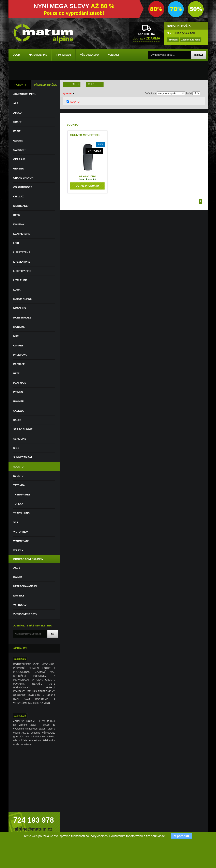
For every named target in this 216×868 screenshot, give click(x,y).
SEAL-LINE (20, 439)
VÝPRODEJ (20, 605)
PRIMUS (18, 392)
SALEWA (19, 411)
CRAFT (18, 122)
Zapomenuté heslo (191, 40)
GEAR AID (19, 159)
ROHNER (19, 402)
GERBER (19, 169)
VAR (16, 523)
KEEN (17, 215)
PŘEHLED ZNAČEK (45, 85)
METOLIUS (20, 308)
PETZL (17, 374)
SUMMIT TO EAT (23, 457)
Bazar (18, 577)
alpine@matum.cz (34, 829)
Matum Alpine (38, 55)
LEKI (16, 243)
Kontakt (113, 55)
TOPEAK (18, 504)
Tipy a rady (64, 55)
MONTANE (19, 327)
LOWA (17, 290)
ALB (16, 103)
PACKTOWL (20, 355)
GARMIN (18, 141)
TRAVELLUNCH (22, 513)
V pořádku (181, 836)
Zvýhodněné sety (25, 614)
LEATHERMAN (22, 234)
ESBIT (17, 131)
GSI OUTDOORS (23, 187)
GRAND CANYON (23, 178)
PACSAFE (19, 364)
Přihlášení (173, 40)
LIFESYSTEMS (22, 252)
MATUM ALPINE (23, 299)
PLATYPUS (20, 383)
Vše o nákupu (89, 55)
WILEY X (18, 551)
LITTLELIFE (20, 280)
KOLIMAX (19, 225)
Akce (17, 568)
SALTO (17, 420)
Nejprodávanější (25, 586)
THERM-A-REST (23, 495)
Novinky (19, 596)
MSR (16, 336)
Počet (189, 93)
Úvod (17, 55)
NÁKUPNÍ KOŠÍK (179, 26)
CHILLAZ (19, 197)
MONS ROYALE (22, 318)
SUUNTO (18, 467)
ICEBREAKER (21, 206)
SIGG (16, 448)
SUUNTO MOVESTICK (85, 135)
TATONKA (19, 485)
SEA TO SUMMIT (23, 429)
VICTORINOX (21, 532)
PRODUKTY (20, 85)
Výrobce (67, 93)
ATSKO (18, 113)
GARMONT (20, 150)
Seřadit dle (151, 93)
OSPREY (18, 346)
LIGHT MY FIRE (22, 271)
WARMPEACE (21, 541)
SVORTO (18, 476)
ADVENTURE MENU (25, 94)
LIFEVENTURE (22, 262)
